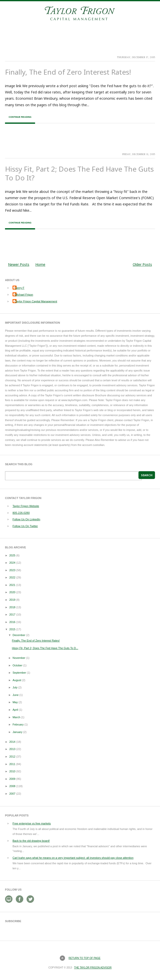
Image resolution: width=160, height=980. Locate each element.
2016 (12, 622)
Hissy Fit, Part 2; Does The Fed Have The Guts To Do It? (79, 173)
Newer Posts (19, 264)
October (17, 665)
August (17, 680)
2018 (12, 607)
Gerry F (20, 288)
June (16, 695)
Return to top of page (85, 958)
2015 (12, 629)
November (19, 658)
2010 (12, 771)
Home (40, 264)
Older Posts (142, 264)
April (15, 710)
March (16, 717)
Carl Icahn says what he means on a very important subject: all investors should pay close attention (73, 858)
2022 (12, 577)
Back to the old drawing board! (31, 841)
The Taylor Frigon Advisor (93, 968)
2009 (12, 779)
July (15, 687)
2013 (12, 749)
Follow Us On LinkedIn (26, 519)
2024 (12, 563)
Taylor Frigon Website (26, 506)
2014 (12, 742)
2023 (12, 570)
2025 (12, 555)
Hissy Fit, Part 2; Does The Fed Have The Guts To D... (45, 648)
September (19, 673)
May (15, 702)
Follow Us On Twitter (25, 526)
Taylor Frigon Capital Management (36, 301)
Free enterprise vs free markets (32, 823)
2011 (12, 764)
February (18, 724)
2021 (12, 585)
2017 (12, 615)
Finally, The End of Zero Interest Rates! (68, 72)
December (19, 635)
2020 (12, 592)
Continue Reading (20, 117)
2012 (12, 757)
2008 (12, 786)
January (17, 732)
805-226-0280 (21, 513)
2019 (12, 600)
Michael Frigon (24, 295)
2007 (12, 794)
